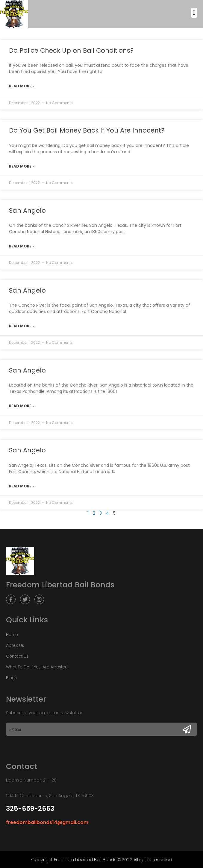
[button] (194, 13)
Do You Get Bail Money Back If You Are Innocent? (87, 130)
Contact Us (17, 656)
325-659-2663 (30, 809)
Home (12, 635)
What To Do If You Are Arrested (37, 667)
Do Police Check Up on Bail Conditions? (71, 50)
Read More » (22, 86)
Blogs (11, 678)
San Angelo (27, 210)
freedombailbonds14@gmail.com (47, 822)
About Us (15, 646)
